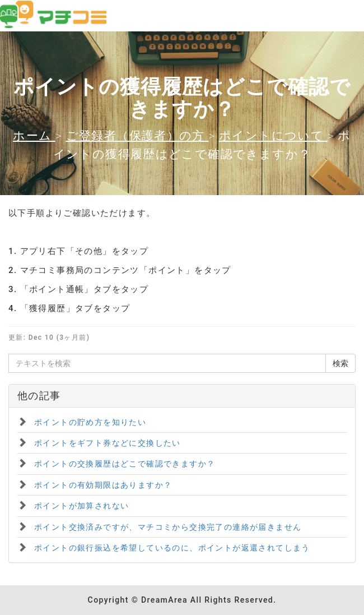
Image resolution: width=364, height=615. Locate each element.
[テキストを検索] (167, 363)
